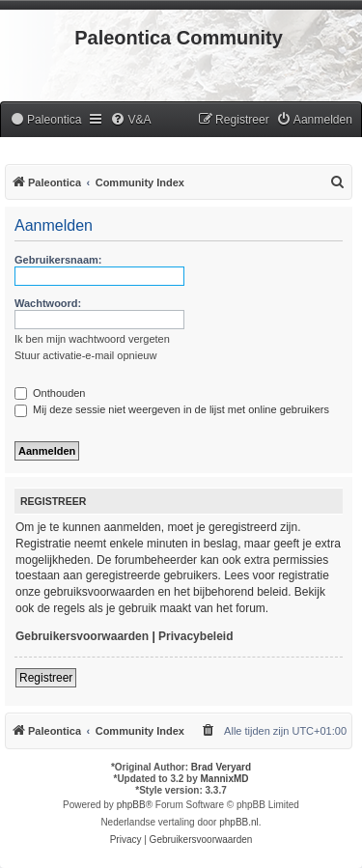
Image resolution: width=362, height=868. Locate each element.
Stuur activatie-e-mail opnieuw (85, 355)
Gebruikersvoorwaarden (82, 636)
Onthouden (50, 393)
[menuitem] (45, 120)
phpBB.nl (239, 822)
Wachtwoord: (48, 303)
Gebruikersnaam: (58, 260)
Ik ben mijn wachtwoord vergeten (92, 339)
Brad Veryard (221, 767)
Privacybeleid (195, 636)
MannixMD (225, 779)
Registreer (46, 678)
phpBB (131, 805)
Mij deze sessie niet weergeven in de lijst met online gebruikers (172, 409)
